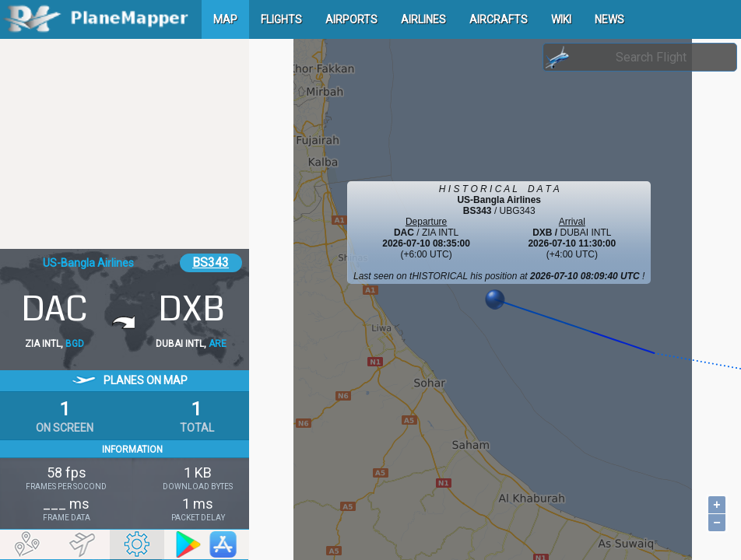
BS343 (211, 262)
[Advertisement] (125, 144)
